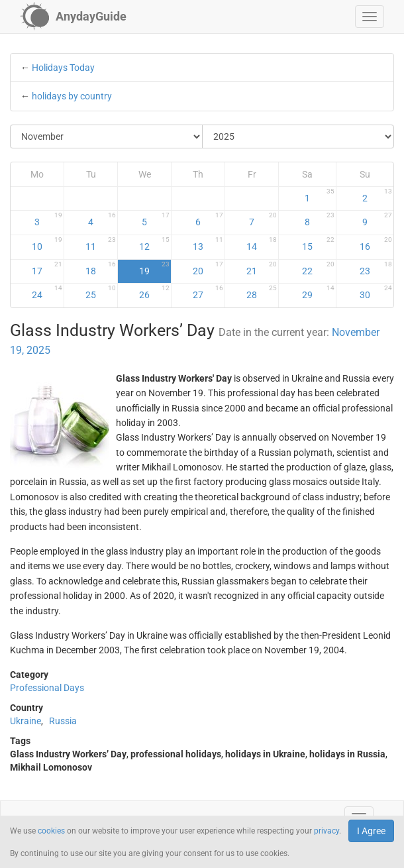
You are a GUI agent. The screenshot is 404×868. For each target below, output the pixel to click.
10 (47, 244)
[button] (370, 17)
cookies (51, 831)
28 (262, 292)
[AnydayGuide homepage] (73, 17)
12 (154, 244)
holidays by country (72, 96)
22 (318, 268)
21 (262, 268)
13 (208, 244)
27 (208, 292)
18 (101, 268)
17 (47, 268)
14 (262, 244)
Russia (63, 721)
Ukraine (25, 721)
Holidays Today (63, 68)
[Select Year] (298, 136)
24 (47, 292)
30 (376, 292)
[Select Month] (107, 136)
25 (101, 292)
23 (376, 268)
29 (318, 292)
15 (318, 244)
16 (376, 244)
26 (154, 292)
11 (101, 244)
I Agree (371, 831)
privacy (327, 831)
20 (208, 268)
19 (154, 268)
